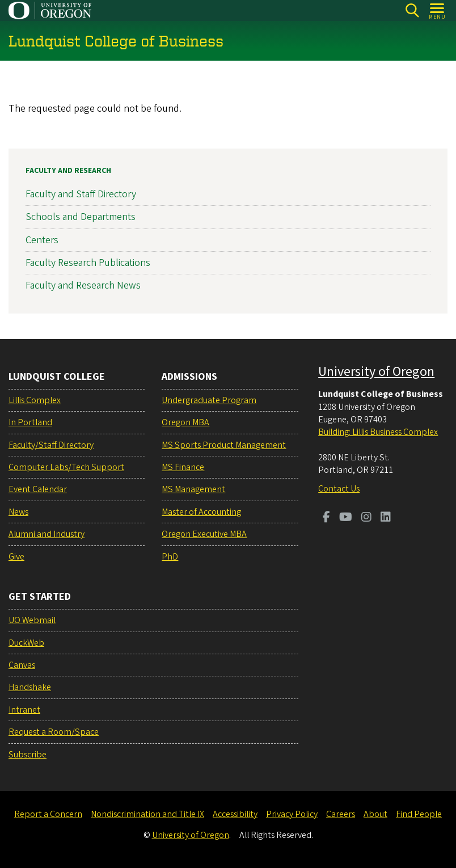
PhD (170, 557)
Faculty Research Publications (88, 262)
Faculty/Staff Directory (51, 445)
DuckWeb (26, 643)
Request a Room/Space (54, 732)
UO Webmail (32, 620)
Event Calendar (38, 489)
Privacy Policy (292, 814)
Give (16, 557)
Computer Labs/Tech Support (66, 467)
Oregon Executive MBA (204, 534)
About (375, 814)
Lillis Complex (35, 400)
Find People (419, 814)
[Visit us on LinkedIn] (386, 518)
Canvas (22, 665)
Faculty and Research (68, 171)
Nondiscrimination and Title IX (147, 814)
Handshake (30, 687)
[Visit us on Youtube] (346, 518)
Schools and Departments (81, 217)
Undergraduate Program (209, 400)
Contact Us (339, 489)
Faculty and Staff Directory (81, 194)
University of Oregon (376, 372)
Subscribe (28, 755)
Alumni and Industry (47, 534)
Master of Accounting (201, 512)
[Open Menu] (438, 10)
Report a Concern (48, 814)
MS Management (193, 489)
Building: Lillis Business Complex (378, 432)
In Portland (30, 422)
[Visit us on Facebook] (326, 518)
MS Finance (183, 467)
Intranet (24, 710)
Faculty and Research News (83, 285)
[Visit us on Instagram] (366, 518)
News (18, 512)
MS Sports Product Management (224, 445)
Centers (42, 240)
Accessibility (235, 814)
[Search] (412, 10)
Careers (341, 814)
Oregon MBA (185, 422)
